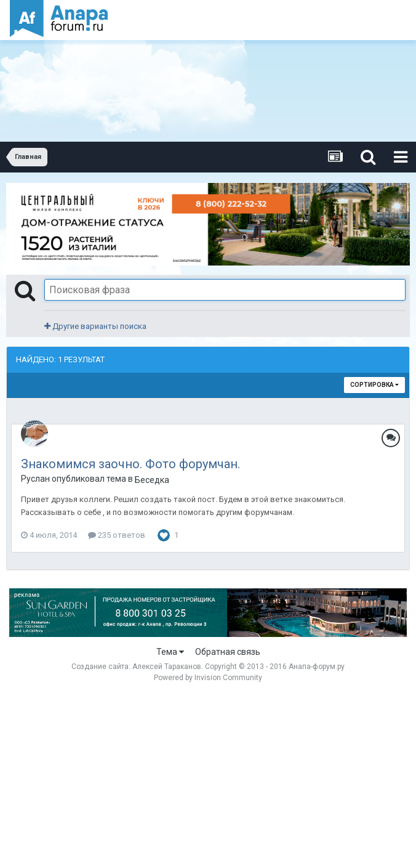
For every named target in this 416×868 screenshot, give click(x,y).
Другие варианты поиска (95, 326)
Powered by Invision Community (208, 678)
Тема (170, 652)
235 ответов (117, 535)
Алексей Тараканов (167, 667)
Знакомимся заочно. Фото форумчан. (130, 464)
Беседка (152, 480)
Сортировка (374, 385)
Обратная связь (228, 652)
